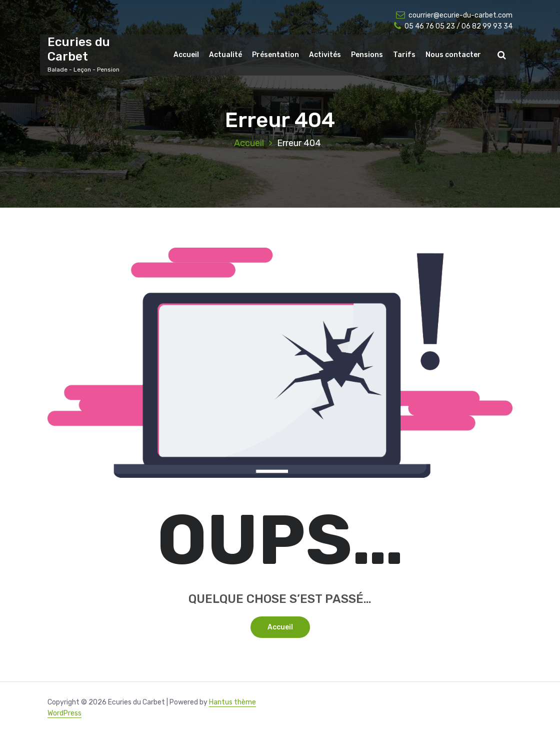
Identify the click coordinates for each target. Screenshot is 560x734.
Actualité (225, 55)
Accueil (186, 55)
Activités (325, 55)
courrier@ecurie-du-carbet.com (454, 15)
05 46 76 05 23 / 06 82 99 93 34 (453, 26)
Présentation (275, 55)
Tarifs (404, 55)
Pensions (367, 55)
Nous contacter (453, 55)
